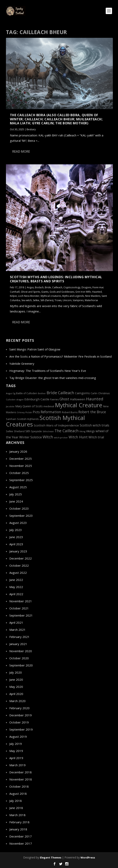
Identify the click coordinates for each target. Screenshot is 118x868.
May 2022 (16, 587)
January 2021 (18, 644)
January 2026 (18, 451)
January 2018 (18, 829)
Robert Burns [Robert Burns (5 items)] (70, 412)
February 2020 (19, 708)
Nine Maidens (93, 296)
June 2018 (16, 808)
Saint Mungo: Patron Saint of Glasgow (35, 349)
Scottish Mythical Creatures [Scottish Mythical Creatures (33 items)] (45, 421)
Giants (45, 292)
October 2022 (19, 565)
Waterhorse (91, 300)
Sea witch (27, 300)
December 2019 (21, 715)
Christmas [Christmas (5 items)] (104, 393)
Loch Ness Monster (29, 296)
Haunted (97, 292)
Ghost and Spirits (30, 292)
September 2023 (21, 516)
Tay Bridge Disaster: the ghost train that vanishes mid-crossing (53, 378)
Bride (48, 287)
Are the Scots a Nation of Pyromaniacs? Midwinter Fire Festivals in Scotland (60, 356)
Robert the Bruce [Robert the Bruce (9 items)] (92, 412)
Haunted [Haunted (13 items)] (95, 399)
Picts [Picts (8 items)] (36, 412)
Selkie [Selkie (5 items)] (10, 431)
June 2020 (16, 680)
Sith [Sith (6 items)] (28, 431)
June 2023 (16, 537)
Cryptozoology (72, 287)
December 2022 (21, 558)
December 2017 (21, 836)
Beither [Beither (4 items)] (42, 393)
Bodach (39, 287)
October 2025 (19, 473)
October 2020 (19, 658)
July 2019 (16, 744)
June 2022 (16, 580)
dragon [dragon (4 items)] (20, 400)
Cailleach (57, 287)
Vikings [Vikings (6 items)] (90, 431)
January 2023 (18, 551)
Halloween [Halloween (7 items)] (78, 399)
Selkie (36, 300)
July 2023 (16, 530)
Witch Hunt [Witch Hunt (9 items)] (78, 437)
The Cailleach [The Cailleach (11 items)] (67, 431)
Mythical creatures (51, 296)
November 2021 (21, 601)
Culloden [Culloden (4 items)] (11, 400)
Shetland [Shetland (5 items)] (19, 431)
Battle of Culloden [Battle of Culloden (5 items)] (27, 393)
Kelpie (13, 296)
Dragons (86, 287)
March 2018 (17, 815)
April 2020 (16, 694)
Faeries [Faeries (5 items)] (54, 399)
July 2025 (16, 494)
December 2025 (21, 459)
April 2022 (16, 594)
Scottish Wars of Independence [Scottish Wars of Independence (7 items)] (56, 425)
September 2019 (21, 729)
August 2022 (18, 573)
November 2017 (21, 843)
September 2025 (21, 480)
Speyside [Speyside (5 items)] (36, 431)
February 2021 (19, 637)
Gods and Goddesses (62, 292)
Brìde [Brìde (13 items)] (52, 393)
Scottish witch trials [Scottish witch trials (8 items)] (94, 425)
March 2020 (17, 701)
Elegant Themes (51, 858)
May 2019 (16, 751)
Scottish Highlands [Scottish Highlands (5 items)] (28, 419)
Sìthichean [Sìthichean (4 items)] (48, 431)
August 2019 (18, 737)
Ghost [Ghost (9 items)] (64, 399)
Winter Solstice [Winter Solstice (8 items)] (31, 437)
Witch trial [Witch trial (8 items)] (96, 437)
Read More (21, 151)
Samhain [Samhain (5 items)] (11, 419)
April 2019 (16, 758)
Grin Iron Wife (83, 292)
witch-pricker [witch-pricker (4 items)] (61, 438)
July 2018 (16, 801)
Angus (30, 287)
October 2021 (19, 608)
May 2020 (16, 687)
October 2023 (19, 508)
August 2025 (18, 487)
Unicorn (67, 300)
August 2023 (18, 523)
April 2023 (16, 544)
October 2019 (19, 722)
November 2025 (21, 466)
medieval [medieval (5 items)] (49, 406)
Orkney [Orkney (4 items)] (21, 412)
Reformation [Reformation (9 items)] (51, 412)
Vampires (78, 300)
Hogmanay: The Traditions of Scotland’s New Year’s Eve (48, 371)
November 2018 (21, 779)
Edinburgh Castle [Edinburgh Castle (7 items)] (37, 399)
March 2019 (17, 765)
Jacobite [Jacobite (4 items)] (10, 406)
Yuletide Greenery (22, 364)
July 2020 (16, 672)
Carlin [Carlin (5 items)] (94, 393)
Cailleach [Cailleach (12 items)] (66, 393)
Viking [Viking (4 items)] (82, 431)
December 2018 (21, 772)
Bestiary (31, 129)
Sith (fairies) (47, 300)
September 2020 (21, 665)
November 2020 (21, 651)
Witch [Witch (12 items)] (48, 437)
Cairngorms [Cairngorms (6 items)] (82, 393)
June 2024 (16, 501)
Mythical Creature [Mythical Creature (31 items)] (79, 405)
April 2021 (16, 622)
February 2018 (19, 822)
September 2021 (21, 615)
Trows (58, 300)
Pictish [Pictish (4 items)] (29, 412)
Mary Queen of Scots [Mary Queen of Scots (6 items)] (29, 406)
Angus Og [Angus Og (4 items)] (11, 393)
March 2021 (17, 630)
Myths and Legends (73, 296)
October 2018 (19, 786)
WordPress (88, 858)
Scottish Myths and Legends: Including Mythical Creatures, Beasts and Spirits (56, 279)
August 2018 (18, 794)
